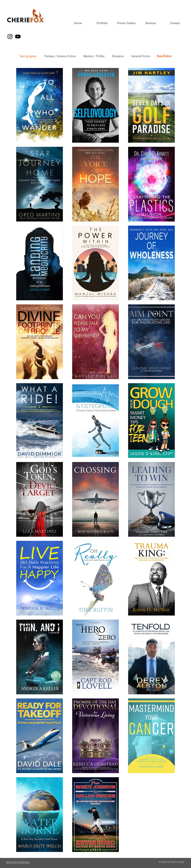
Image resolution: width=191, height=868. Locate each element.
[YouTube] (18, 37)
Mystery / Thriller (94, 56)
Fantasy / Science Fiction (60, 56)
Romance (118, 56)
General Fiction (141, 56)
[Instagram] (10, 37)
